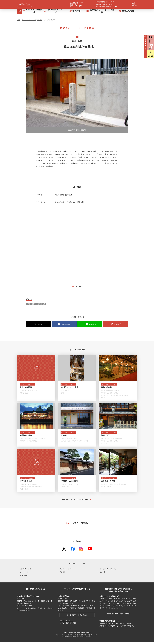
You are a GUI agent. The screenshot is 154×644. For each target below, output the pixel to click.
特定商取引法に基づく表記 (108, 570)
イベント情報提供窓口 (68, 625)
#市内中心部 (41, 304)
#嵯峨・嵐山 (24, 393)
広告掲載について (66, 622)
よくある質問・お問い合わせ (77, 617)
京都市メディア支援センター (110, 623)
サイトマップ (24, 574)
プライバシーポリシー (67, 570)
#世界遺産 (117, 391)
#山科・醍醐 (24, 490)
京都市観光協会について (105, 2)
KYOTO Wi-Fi (24, 577)
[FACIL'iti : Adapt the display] (24, 4)
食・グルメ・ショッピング (30, 385)
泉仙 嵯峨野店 (26, 388)
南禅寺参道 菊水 (26, 483)
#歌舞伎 (127, 396)
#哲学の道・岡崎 (25, 488)
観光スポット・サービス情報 (29, 20)
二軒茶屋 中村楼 (108, 483)
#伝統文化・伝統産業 (108, 396)
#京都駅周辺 (33, 442)
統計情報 (62, 574)
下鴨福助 (64, 436)
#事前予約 (109, 391)
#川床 (103, 391)
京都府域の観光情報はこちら (106, 7)
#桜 (118, 396)
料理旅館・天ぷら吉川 (69, 483)
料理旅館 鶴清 (26, 436)
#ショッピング (65, 391)
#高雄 (103, 398)
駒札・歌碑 (40, 20)
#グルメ (35, 391)
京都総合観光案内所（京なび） (28, 598)
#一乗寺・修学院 (83, 442)
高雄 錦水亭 (106, 388)
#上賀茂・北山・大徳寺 (68, 442)
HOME (19, 20)
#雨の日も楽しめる (108, 440)
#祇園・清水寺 (37, 488)
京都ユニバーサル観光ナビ (109, 598)
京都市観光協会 (64, 598)
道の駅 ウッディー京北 (69, 388)
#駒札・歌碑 (31, 304)
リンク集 (102, 574)
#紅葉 (121, 396)
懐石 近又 (106, 436)
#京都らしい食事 (25, 391)
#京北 (62, 393)
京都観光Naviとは (25, 570)
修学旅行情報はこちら (104, 4)
